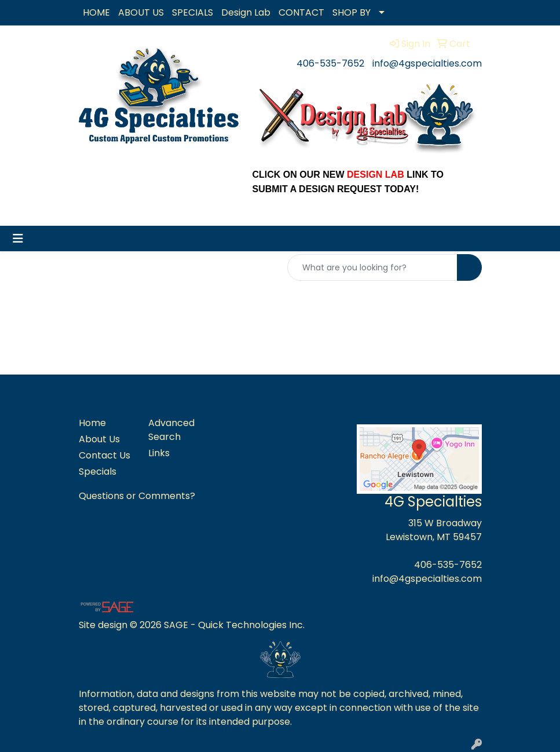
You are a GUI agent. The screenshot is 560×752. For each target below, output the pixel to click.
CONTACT (301, 12)
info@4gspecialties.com (427, 63)
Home (92, 423)
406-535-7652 (330, 63)
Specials (98, 472)
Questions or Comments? (137, 496)
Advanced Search (171, 430)
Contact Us (105, 455)
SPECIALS (193, 12)
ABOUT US (141, 12)
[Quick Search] (372, 267)
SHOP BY (352, 12)
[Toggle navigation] (18, 239)
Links (159, 453)
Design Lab (246, 12)
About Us (99, 439)
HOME (96, 12)
